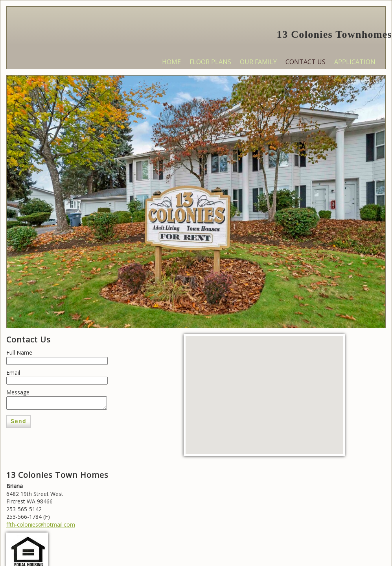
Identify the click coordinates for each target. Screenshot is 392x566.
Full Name (19, 352)
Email (13, 373)
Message (18, 392)
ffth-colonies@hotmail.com (41, 524)
